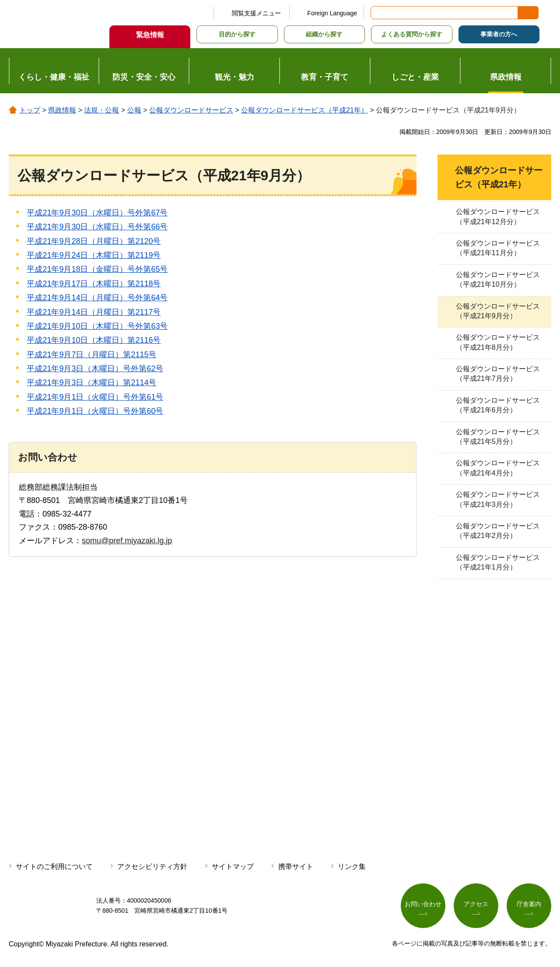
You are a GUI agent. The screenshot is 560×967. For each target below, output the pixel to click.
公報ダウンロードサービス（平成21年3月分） (498, 499)
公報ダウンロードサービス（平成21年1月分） (498, 562)
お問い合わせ (423, 904)
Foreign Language (332, 13)
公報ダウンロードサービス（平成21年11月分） (498, 248)
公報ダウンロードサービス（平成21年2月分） (498, 531)
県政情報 (62, 110)
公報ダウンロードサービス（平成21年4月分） (498, 468)
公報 (134, 110)
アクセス (476, 904)
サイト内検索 (378, 13)
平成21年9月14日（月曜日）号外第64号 (97, 298)
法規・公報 (101, 110)
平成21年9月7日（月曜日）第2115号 (91, 355)
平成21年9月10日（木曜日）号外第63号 (97, 326)
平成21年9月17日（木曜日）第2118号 (94, 284)
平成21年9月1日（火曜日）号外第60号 (95, 411)
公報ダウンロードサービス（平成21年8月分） (498, 342)
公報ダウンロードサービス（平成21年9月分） (498, 311)
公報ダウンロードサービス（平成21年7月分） (498, 374)
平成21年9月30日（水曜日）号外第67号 (97, 213)
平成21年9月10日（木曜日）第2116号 (94, 340)
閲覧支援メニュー (256, 13)
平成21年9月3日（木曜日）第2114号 (91, 383)
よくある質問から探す (412, 34)
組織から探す (324, 34)
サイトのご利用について (54, 867)
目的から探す (237, 34)
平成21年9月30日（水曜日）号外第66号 (97, 227)
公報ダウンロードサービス (191, 110)
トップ (30, 110)
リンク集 (352, 867)
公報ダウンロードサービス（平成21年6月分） (498, 405)
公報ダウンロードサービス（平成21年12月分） (498, 216)
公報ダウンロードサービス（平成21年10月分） (498, 280)
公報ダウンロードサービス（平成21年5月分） (498, 437)
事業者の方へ (499, 34)
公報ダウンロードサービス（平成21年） (304, 110)
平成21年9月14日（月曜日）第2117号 (94, 312)
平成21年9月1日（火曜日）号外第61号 (95, 397)
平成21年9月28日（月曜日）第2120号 (94, 241)
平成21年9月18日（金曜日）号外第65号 (97, 269)
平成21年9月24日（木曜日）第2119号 (94, 255)
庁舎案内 (529, 904)
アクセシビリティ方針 (152, 867)
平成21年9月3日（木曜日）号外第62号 (95, 369)
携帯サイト (296, 867)
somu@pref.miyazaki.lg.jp (127, 541)
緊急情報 (150, 35)
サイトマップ (233, 867)
